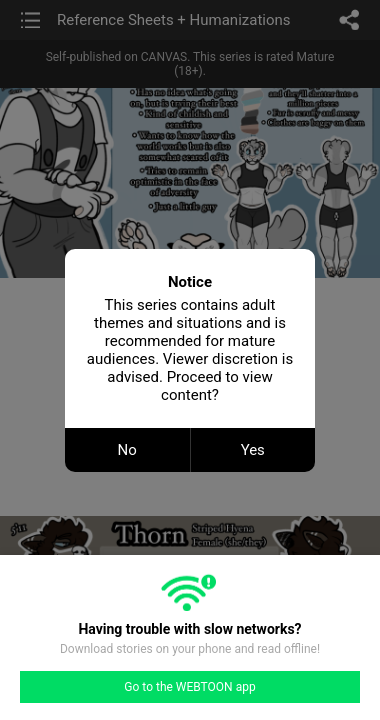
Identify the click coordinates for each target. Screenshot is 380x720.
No (127, 450)
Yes (253, 450)
